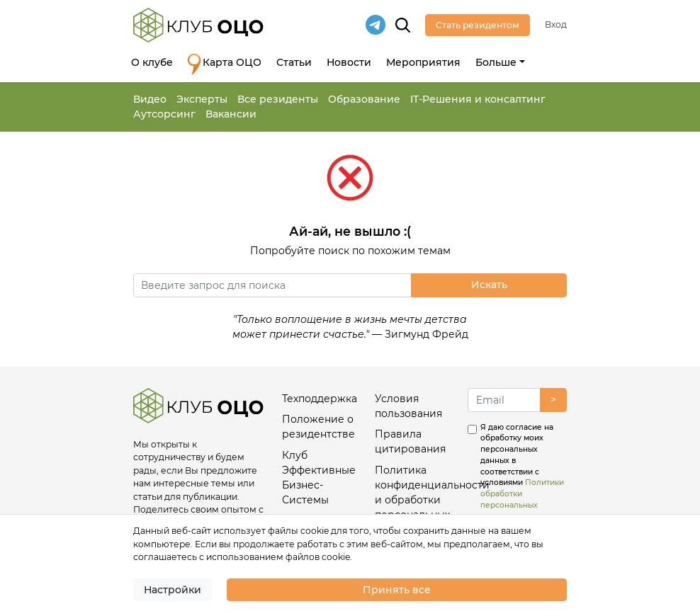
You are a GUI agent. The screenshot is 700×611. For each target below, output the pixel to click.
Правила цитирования (410, 441)
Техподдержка (320, 399)
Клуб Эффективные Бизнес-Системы (319, 478)
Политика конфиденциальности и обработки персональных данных (415, 500)
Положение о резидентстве (318, 427)
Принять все (397, 590)
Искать (489, 285)
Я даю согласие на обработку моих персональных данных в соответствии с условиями (522, 472)
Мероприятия (423, 62)
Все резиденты (278, 99)
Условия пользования (408, 406)
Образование (364, 99)
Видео (150, 99)
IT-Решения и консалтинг (478, 99)
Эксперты (202, 99)
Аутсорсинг (164, 114)
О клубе (152, 62)
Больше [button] (496, 62)
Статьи (294, 62)
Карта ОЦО (225, 64)
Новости (349, 62)
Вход (556, 24)
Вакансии (231, 114)
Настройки (173, 590)
